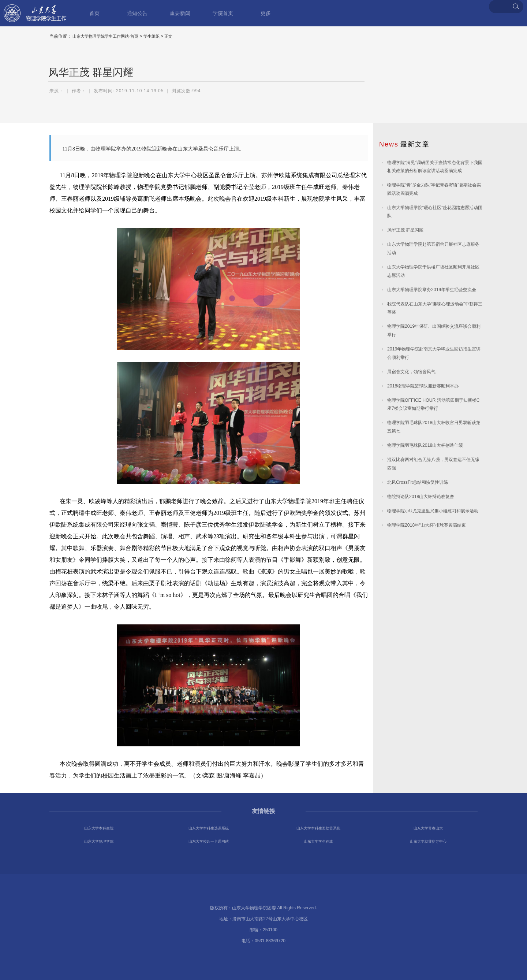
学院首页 (223, 13)
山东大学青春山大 (428, 828)
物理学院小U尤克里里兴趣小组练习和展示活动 (433, 511)
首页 (94, 13)
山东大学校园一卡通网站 (209, 841)
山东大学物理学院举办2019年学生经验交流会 (432, 290)
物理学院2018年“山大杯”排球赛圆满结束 (427, 525)
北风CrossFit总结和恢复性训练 (418, 482)
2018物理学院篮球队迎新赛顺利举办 (423, 386)
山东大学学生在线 (318, 841)
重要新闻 (180, 13)
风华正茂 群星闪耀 (405, 230)
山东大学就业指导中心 (428, 841)
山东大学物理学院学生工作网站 (35, 13)
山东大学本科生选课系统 (209, 828)
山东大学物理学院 (99, 841)
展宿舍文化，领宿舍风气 (411, 372)
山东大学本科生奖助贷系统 (318, 828)
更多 (266, 13)
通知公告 (137, 13)
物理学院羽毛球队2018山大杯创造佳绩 (425, 445)
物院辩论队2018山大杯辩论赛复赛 (421, 497)
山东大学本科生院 (99, 828)
